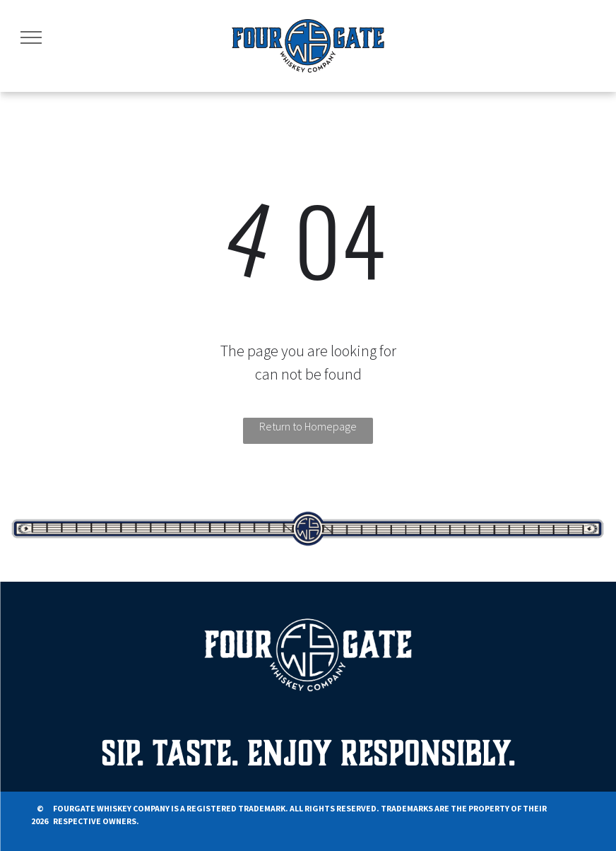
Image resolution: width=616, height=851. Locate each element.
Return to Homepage (308, 426)
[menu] (31, 37)
